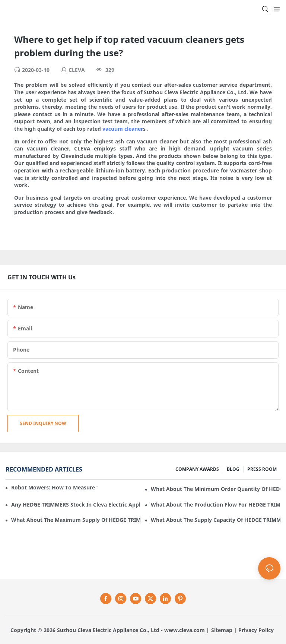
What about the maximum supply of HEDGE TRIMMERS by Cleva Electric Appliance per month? (76, 520)
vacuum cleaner (123, 129)
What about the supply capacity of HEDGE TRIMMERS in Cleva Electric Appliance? (216, 520)
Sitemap (222, 630)
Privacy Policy (256, 630)
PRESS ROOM (262, 469)
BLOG (233, 469)
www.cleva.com (185, 630)
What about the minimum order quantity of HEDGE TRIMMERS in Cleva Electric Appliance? (216, 489)
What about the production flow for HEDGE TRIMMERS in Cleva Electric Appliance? (216, 505)
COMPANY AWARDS (197, 469)
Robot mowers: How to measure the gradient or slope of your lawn (54, 487)
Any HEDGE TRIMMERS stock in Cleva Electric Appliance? (76, 505)
